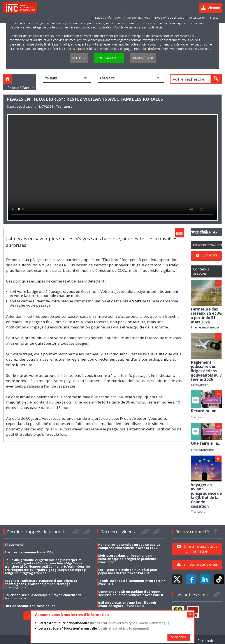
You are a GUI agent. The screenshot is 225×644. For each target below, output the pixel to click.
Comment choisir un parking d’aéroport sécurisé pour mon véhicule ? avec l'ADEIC (131, 593)
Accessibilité (197, 18)
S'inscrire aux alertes (201, 564)
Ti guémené (14, 545)
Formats (107, 78)
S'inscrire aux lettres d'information (201, 549)
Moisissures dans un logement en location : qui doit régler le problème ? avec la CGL (128, 559)
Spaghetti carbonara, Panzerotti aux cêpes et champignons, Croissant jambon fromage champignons (41, 584)
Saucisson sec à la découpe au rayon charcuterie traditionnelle (43, 597)
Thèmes (51, 78)
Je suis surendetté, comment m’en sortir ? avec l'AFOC (132, 582)
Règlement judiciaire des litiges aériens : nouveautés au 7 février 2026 (206, 371)
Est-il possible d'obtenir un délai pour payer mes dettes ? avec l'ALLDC (128, 571)
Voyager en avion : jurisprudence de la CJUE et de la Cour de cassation (206, 496)
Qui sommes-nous (138, 18)
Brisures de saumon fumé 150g (29, 552)
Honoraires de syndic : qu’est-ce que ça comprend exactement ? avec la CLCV (129, 546)
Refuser (79, 58)
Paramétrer (143, 58)
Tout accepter (109, 58)
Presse (214, 18)
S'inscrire (210, 255)
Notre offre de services (170, 18)
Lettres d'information (108, 18)
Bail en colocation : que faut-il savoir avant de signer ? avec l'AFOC (127, 604)
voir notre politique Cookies (190, 49)
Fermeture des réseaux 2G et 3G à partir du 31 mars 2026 (206, 316)
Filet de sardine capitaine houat (30, 606)
